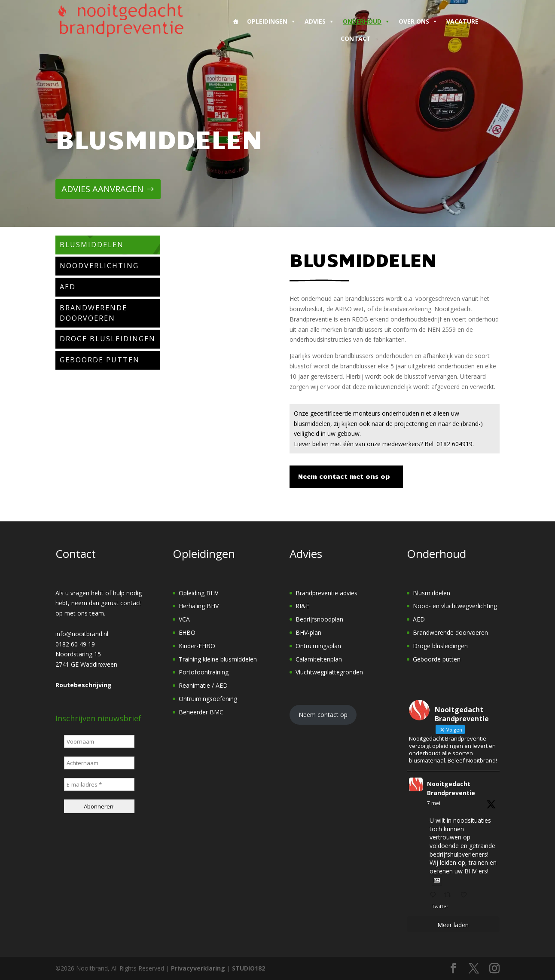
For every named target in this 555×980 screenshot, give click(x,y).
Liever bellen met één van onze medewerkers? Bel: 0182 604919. (384, 444)
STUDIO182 (249, 968)
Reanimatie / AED (203, 685)
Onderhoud (366, 21)
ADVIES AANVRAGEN (102, 189)
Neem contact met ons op (344, 476)
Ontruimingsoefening (208, 699)
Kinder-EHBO (197, 646)
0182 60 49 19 (75, 644)
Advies (319, 21)
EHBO (187, 632)
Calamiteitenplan (319, 659)
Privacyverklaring (198, 968)
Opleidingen (271, 21)
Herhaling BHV (199, 606)
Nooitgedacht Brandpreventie (451, 788)
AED (419, 619)
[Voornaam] (99, 741)
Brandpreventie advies (326, 593)
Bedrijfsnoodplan (319, 619)
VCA (184, 619)
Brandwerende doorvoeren (450, 632)
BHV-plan (308, 632)
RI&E (302, 606)
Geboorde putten (437, 659)
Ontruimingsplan (318, 646)
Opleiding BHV (198, 593)
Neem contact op (323, 715)
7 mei (434, 803)
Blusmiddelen (431, 593)
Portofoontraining (204, 672)
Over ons (418, 21)
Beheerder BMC (201, 712)
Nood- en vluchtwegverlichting (455, 606)
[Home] (235, 21)
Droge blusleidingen (440, 646)
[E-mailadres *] (99, 784)
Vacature (462, 21)
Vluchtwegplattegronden (329, 672)
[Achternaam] (99, 763)
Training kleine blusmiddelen (218, 659)
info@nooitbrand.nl (82, 634)
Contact (356, 38)
